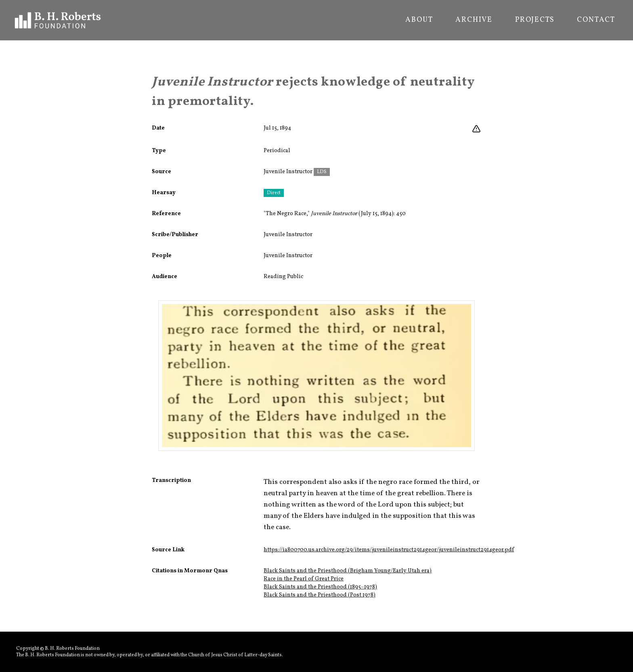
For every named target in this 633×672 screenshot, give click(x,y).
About (419, 20)
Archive (474, 20)
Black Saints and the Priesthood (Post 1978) (320, 595)
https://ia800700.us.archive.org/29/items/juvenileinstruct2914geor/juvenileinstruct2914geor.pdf (389, 550)
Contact (596, 20)
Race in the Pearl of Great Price (304, 579)
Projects (535, 20)
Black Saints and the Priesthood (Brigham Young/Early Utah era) (348, 571)
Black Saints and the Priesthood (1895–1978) (320, 587)
